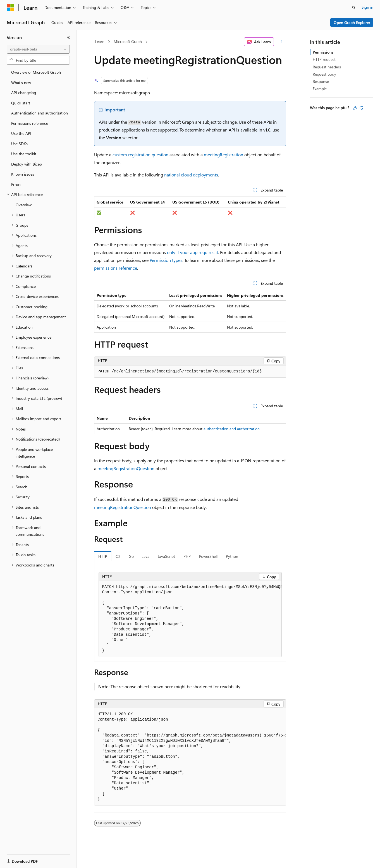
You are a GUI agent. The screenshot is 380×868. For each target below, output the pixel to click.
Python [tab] (232, 556)
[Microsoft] (10, 8)
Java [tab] (146, 556)
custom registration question (140, 155)
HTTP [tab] (103, 556)
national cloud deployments (191, 175)
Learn (100, 41)
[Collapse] (68, 37)
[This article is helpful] (355, 108)
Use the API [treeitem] (21, 133)
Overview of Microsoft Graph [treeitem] (36, 72)
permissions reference (116, 268)
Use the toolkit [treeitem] (24, 154)
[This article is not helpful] (362, 108)
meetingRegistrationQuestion (126, 468)
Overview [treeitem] (24, 205)
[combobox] (38, 49)
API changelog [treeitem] (24, 93)
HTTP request (324, 59)
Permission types (166, 260)
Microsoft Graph (128, 41)
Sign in (367, 7)
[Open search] (354, 8)
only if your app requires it (193, 252)
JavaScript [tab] (166, 556)
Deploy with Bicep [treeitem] (27, 164)
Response (321, 81)
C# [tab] (118, 556)
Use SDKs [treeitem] (19, 144)
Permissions (323, 52)
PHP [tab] (187, 556)
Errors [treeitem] (16, 184)
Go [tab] (131, 556)
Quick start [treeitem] (21, 103)
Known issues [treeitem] (23, 174)
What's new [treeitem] (21, 83)
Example (320, 89)
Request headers (327, 67)
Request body (324, 74)
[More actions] (281, 42)
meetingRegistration (224, 155)
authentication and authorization (232, 429)
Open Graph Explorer (352, 22)
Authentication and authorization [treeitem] (40, 113)
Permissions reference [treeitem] (30, 123)
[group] (190, 619)
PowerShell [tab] (208, 556)
